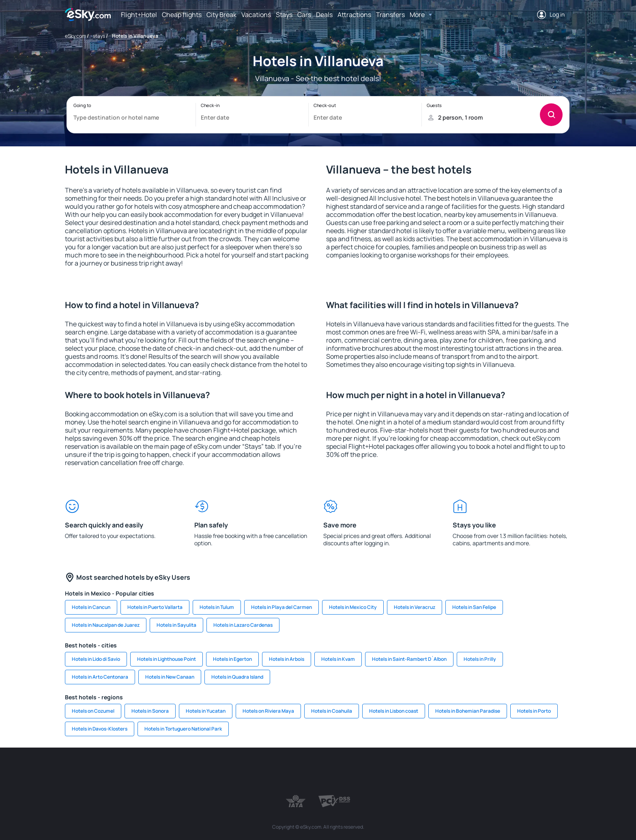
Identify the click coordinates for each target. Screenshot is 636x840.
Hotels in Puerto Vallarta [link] (155, 607)
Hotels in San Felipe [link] (474, 607)
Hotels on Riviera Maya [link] (268, 711)
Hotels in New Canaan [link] (170, 677)
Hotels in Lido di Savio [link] (96, 659)
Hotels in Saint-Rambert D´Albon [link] (409, 659)
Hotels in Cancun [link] (91, 607)
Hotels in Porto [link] (534, 711)
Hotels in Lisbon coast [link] (394, 711)
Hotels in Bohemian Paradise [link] (468, 711)
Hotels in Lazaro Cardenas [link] (243, 625)
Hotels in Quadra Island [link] (237, 677)
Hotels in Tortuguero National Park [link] (183, 729)
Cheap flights (182, 15)
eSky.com (75, 36)
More (417, 15)
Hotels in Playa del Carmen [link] (281, 607)
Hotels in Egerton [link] (232, 659)
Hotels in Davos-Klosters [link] (100, 729)
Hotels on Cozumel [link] (93, 711)
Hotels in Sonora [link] (150, 711)
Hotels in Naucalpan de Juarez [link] (106, 625)
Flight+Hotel (139, 15)
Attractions (354, 15)
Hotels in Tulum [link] (217, 607)
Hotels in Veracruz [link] (415, 607)
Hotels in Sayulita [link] (176, 625)
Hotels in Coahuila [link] (332, 711)
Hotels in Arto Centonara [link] (100, 677)
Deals (324, 15)
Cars (304, 15)
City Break (221, 15)
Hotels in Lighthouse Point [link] (167, 659)
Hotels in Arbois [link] (287, 659)
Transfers (390, 15)
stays (99, 36)
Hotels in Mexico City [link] (353, 607)
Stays (284, 15)
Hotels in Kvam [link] (338, 659)
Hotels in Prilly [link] (480, 659)
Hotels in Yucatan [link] (206, 711)
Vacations (256, 15)
